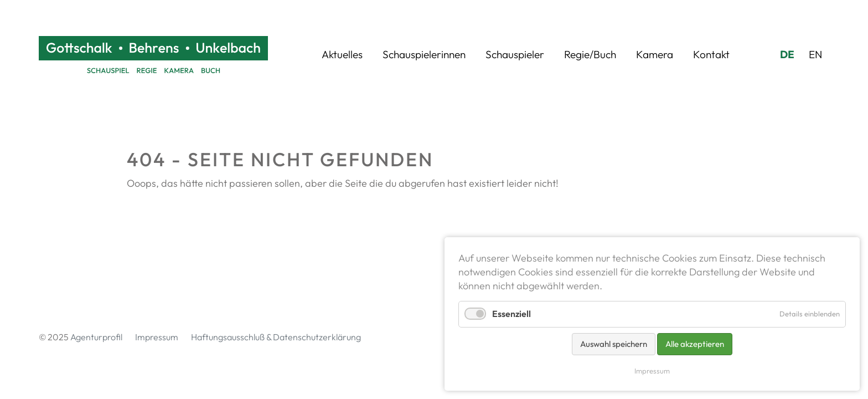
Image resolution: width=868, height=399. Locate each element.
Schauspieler (515, 54)
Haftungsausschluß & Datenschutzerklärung (276, 337)
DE (787, 54)
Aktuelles (342, 54)
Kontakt (711, 54)
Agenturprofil (96, 337)
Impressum (157, 337)
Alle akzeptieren (695, 344)
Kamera (655, 54)
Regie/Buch (590, 54)
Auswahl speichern (614, 344)
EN (815, 54)
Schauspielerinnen (424, 54)
